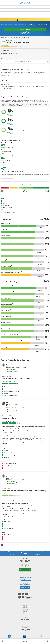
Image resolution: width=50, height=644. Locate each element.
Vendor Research (30, 16)
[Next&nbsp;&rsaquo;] (14, 545)
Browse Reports (5, 10)
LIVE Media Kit (25, 617)
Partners (25, 616)
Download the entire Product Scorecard (11, 102)
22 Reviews (4, 53)
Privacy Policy (25, 612)
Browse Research (25, 627)
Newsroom (25, 607)
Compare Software (30, 10)
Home (2, 38)
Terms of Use (25, 611)
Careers (25, 606)
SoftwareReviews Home (7, 7)
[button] (25, 641)
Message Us (25, 588)
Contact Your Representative (25, 29)
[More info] (11, 143)
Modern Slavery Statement (25, 613)
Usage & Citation (25, 610)
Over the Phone (25, 622)
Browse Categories (30, 7)
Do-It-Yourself (25, 621)
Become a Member (25, 570)
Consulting (25, 624)
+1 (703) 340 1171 (36, 555)
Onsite (25, 623)
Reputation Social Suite (26, 38)
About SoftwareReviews (32, 13)
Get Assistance (6, 89)
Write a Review (4, 13)
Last (17, 545)
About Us (25, 605)
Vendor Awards (5, 16)
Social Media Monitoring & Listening (12, 38)
